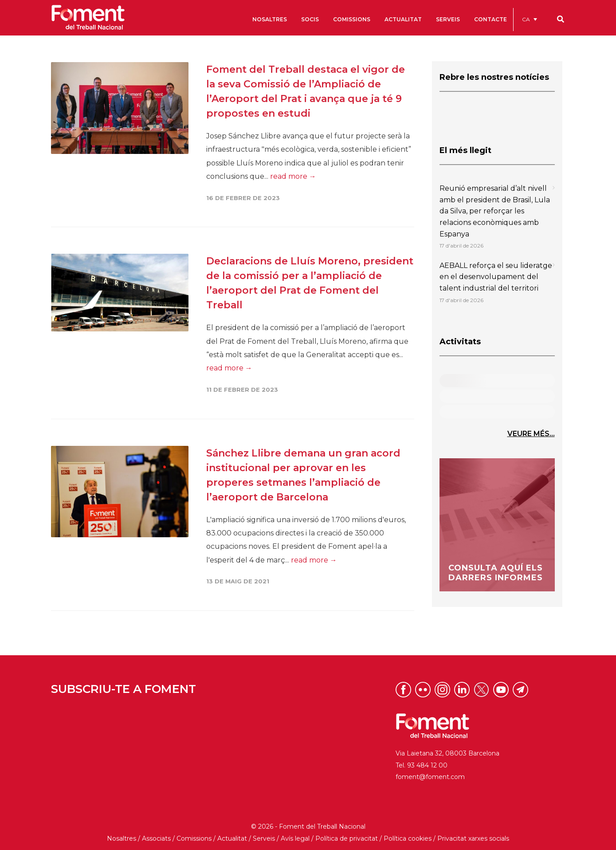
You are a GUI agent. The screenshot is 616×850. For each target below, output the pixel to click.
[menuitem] (530, 19)
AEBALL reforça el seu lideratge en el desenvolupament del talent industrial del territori (496, 277)
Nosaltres (122, 838)
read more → (293, 176)
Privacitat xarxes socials (473, 838)
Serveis (264, 838)
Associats (156, 838)
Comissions (194, 838)
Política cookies (408, 838)
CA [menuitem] (526, 19)
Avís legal (295, 838)
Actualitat (232, 838)
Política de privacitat (347, 838)
